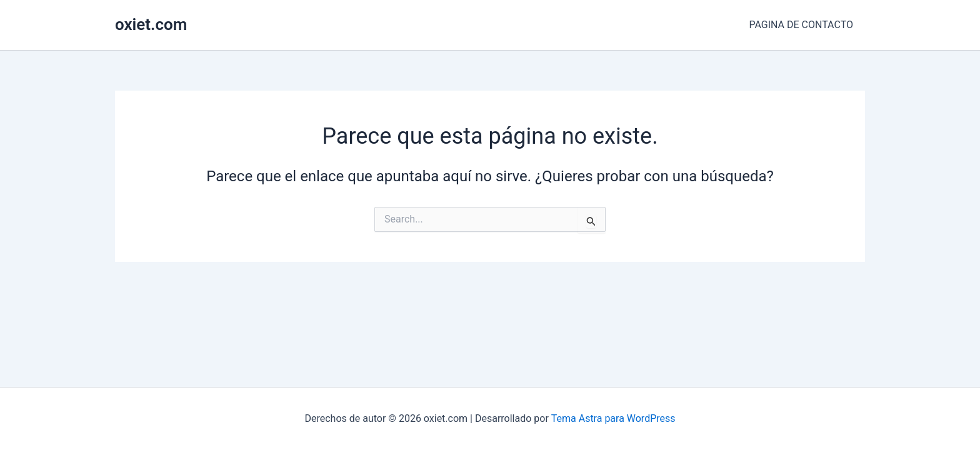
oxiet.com (151, 24)
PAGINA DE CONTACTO (803, 25)
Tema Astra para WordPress (613, 418)
